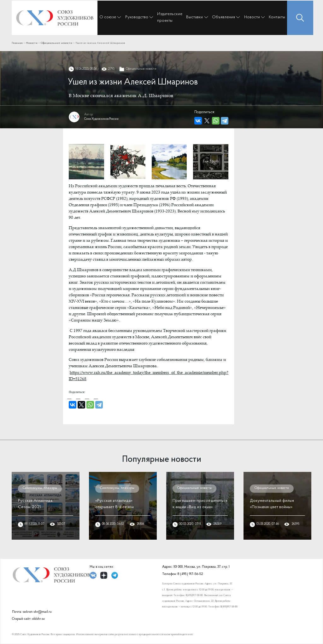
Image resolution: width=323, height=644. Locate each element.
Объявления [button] (223, 17)
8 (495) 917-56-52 (190, 574)
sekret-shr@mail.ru (37, 612)
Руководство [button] (137, 17)
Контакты (277, 17)
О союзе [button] (108, 17)
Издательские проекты (170, 17)
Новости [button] (252, 17)
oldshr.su (38, 619)
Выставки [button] (194, 17)
